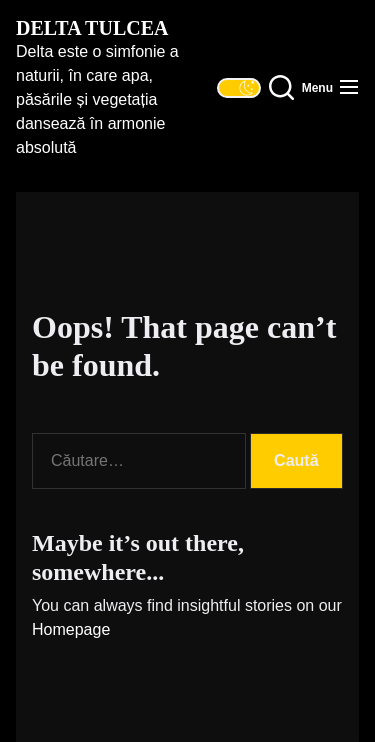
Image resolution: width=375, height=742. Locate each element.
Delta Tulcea (92, 28)
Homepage (71, 629)
